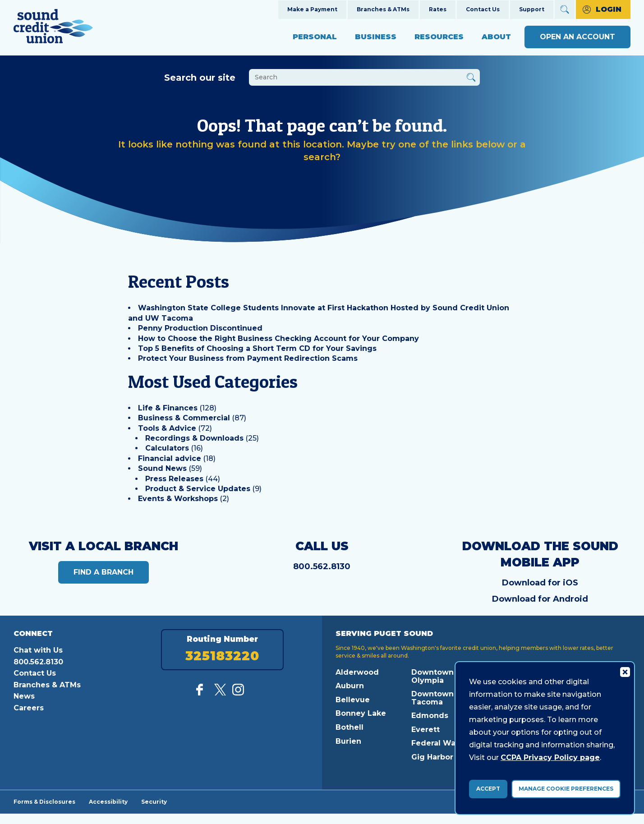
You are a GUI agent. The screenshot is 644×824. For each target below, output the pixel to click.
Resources (439, 37)
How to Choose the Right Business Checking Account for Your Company (278, 338)
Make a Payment (312, 9)
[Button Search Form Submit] (471, 79)
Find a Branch (103, 572)
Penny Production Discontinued (200, 328)
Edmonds (430, 716)
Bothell (350, 727)
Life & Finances (168, 408)
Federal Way (436, 743)
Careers (29, 708)
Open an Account (577, 37)
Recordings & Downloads (194, 438)
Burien (348, 741)
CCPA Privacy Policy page (550, 757)
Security (154, 801)
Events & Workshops (178, 499)
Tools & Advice (167, 428)
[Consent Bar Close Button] (625, 672)
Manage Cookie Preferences (566, 789)
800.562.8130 (322, 566)
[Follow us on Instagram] (238, 693)
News (24, 696)
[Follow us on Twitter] (220, 693)
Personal (315, 37)
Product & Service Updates (198, 489)
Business (376, 37)
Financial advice (170, 458)
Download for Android (540, 599)
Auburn (350, 686)
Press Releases (174, 479)
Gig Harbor (432, 757)
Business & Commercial (184, 418)
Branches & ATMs (383, 9)
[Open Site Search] (565, 9)
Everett (425, 730)
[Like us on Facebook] (202, 693)
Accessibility (108, 801)
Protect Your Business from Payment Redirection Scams (248, 358)
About (496, 37)
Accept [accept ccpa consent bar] (488, 789)
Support (532, 9)
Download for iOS (540, 583)
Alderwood (357, 672)
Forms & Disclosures (44, 801)
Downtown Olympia (432, 676)
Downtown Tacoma (432, 698)
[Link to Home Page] (53, 28)
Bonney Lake (361, 713)
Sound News (162, 468)
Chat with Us (38, 650)
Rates (438, 9)
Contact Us (483, 9)
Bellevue (353, 700)
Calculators (167, 448)
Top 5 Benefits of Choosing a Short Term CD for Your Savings (257, 348)
